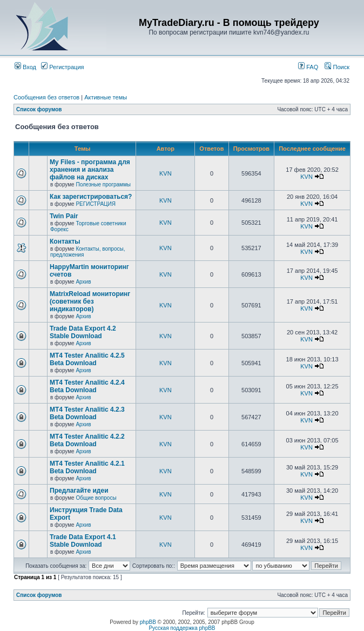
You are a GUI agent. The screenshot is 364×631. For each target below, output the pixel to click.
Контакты (65, 241)
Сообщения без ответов (46, 97)
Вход (25, 67)
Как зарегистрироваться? (91, 197)
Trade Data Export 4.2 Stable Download (83, 332)
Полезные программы (103, 184)
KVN (166, 173)
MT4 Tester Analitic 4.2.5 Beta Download (87, 359)
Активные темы (106, 97)
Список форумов (39, 109)
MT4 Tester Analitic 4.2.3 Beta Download (87, 413)
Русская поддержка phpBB (182, 628)
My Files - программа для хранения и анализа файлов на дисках (90, 170)
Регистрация (62, 67)
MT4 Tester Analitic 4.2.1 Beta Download (87, 467)
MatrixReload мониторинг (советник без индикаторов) (90, 301)
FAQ (308, 67)
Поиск (337, 67)
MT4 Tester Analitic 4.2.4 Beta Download (87, 386)
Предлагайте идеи (79, 491)
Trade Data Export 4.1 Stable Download (83, 541)
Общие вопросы (96, 498)
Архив (83, 282)
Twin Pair (64, 216)
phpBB (148, 622)
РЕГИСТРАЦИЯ (95, 204)
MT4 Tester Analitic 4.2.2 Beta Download (87, 440)
